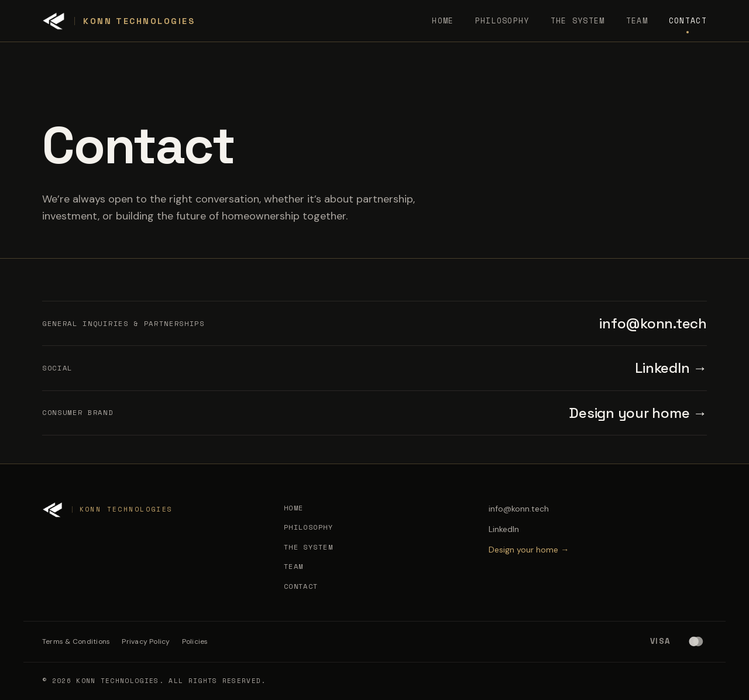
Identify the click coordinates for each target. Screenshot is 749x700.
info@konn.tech (653, 323)
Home (443, 20)
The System (578, 20)
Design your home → (638, 413)
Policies (195, 641)
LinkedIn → (671, 368)
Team (637, 20)
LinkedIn (504, 529)
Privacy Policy (146, 641)
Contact (688, 20)
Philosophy (502, 20)
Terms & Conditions (76, 641)
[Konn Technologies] (118, 21)
